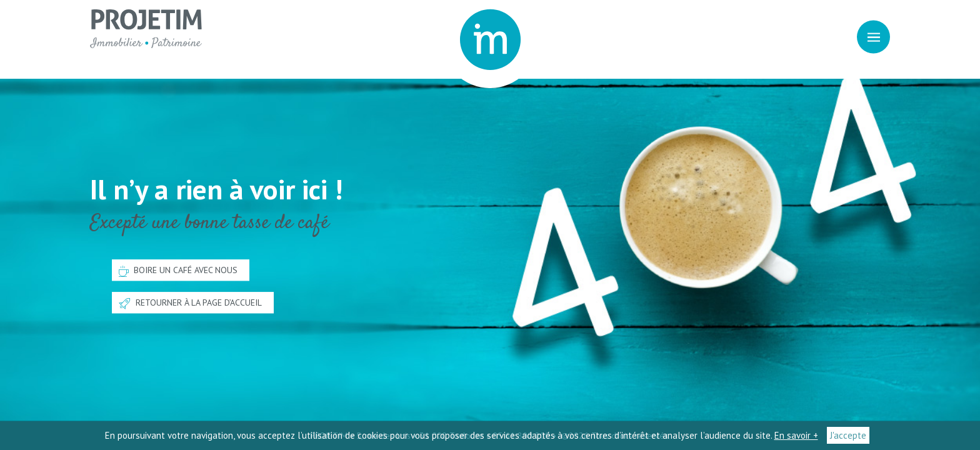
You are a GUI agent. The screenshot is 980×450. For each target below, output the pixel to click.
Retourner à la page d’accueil (190, 304)
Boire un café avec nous (178, 271)
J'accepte (848, 435)
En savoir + (796, 435)
